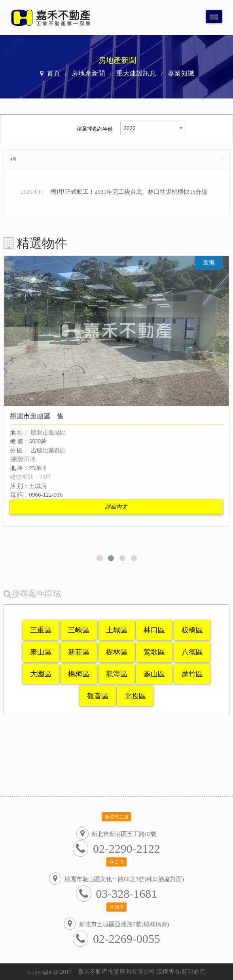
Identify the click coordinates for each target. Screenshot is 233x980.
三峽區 (79, 630)
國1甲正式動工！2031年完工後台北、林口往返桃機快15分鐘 (129, 192)
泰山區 (41, 652)
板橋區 (192, 630)
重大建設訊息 (136, 73)
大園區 (41, 674)
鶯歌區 (154, 652)
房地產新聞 (88, 73)
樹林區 (117, 652)
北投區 (135, 696)
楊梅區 (79, 674)
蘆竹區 (192, 674)
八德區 (192, 652)
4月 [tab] (13, 159)
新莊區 (79, 652)
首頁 (54, 73)
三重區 (41, 630)
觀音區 (98, 696)
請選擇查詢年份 (95, 129)
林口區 (154, 630)
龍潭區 (117, 674)
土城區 (117, 630)
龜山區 (154, 674)
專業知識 (181, 73)
